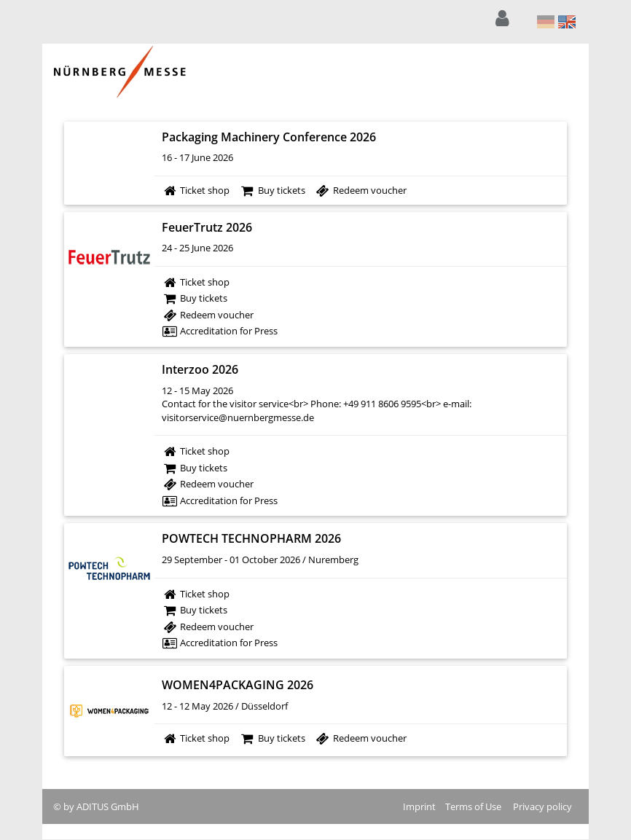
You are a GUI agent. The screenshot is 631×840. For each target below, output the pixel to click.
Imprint (419, 806)
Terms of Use (473, 806)
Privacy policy (542, 806)
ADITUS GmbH (108, 806)
